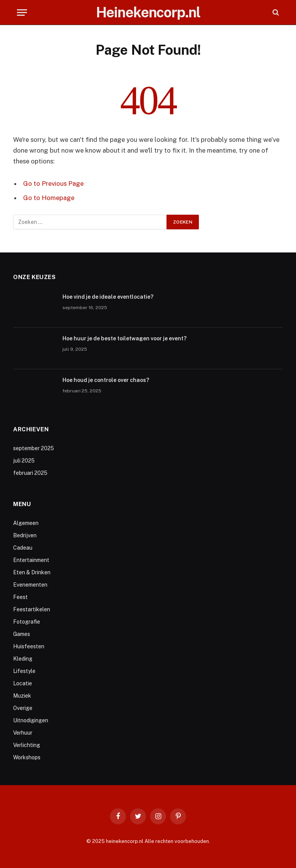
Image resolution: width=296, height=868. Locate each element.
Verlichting (27, 745)
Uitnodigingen (31, 720)
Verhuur (23, 733)
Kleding (23, 659)
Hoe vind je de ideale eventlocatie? (108, 297)
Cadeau (23, 548)
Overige (23, 708)
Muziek (22, 696)
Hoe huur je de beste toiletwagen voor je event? (124, 338)
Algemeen (26, 523)
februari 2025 (30, 473)
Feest (20, 597)
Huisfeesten (29, 646)
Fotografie (27, 622)
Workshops (27, 757)
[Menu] (22, 13)
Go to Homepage (49, 198)
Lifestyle (24, 671)
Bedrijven (25, 535)
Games (22, 634)
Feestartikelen (32, 609)
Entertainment (31, 560)
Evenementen (30, 585)
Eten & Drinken (32, 572)
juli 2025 (24, 461)
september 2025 (34, 448)
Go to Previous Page (53, 183)
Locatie (23, 683)
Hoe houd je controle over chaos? (106, 380)
